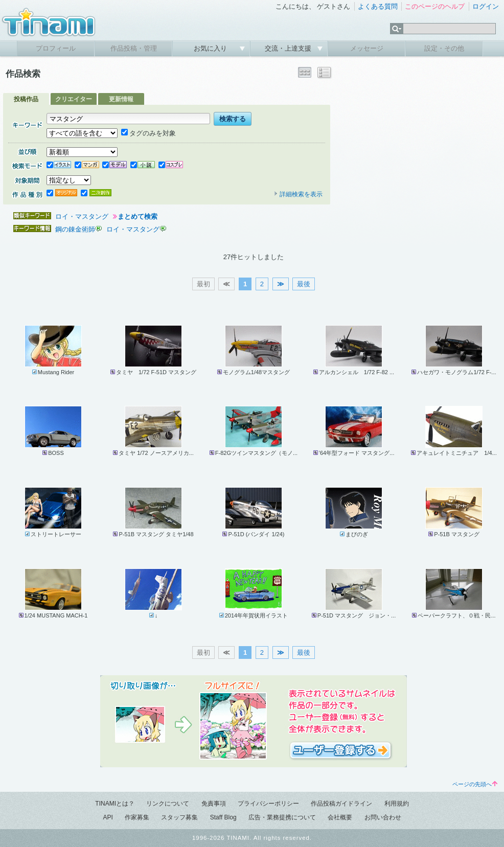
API (108, 817)
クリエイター (74, 99)
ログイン (486, 6)
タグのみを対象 (148, 133)
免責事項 (214, 804)
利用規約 (397, 804)
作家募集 (137, 817)
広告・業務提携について (282, 817)
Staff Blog (223, 817)
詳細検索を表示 (298, 194)
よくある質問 (378, 6)
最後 (304, 284)
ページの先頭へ (475, 784)
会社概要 (340, 817)
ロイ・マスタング (82, 216)
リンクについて (168, 804)
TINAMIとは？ (115, 804)
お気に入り (211, 48)
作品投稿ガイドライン (341, 804)
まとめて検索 (138, 216)
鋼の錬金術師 (75, 229)
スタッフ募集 (179, 817)
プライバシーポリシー (268, 804)
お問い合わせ (383, 817)
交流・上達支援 (289, 48)
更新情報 (121, 99)
